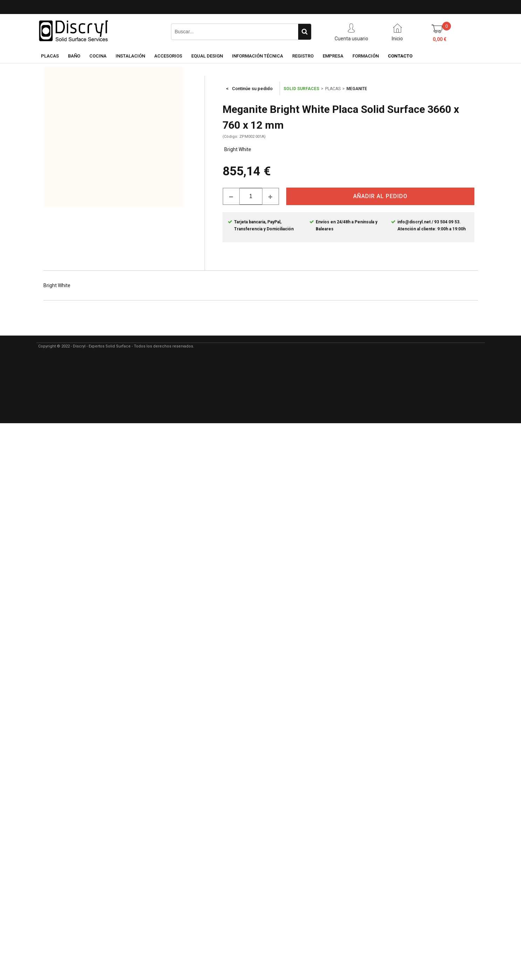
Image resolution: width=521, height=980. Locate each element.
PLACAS (50, 56)
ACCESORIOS (168, 56)
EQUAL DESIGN (207, 56)
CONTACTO (400, 56)
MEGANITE (357, 89)
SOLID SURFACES (301, 89)
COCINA (98, 56)
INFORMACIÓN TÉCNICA (258, 56)
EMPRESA (333, 56)
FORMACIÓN (366, 56)
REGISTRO (303, 56)
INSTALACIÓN (130, 56)
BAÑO (74, 56)
